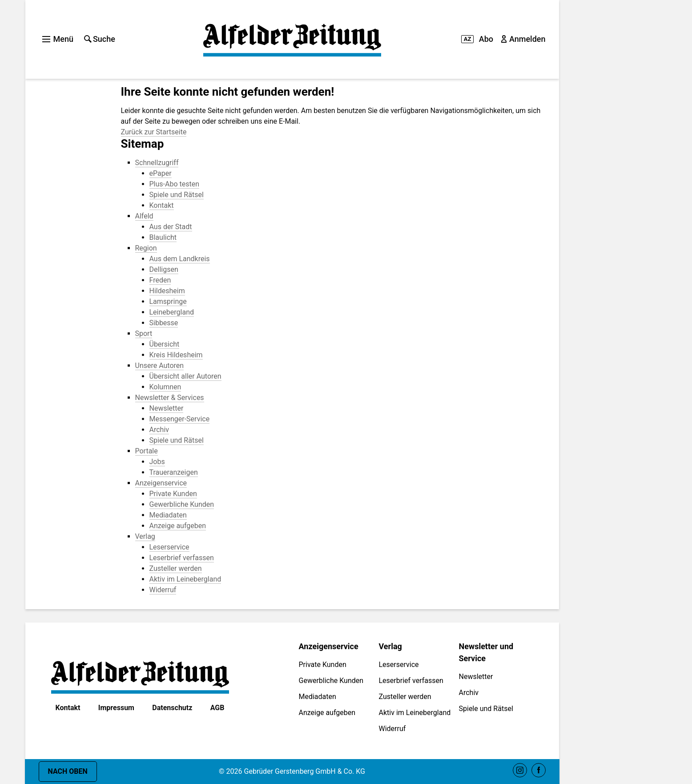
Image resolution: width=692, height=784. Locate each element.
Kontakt (68, 708)
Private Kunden (323, 665)
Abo (477, 39)
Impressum (116, 708)
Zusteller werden (405, 697)
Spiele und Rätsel (486, 709)
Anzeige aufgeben (327, 713)
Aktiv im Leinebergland (415, 713)
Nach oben (68, 771)
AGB (217, 708)
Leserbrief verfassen (411, 681)
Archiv (469, 693)
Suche (100, 39)
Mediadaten (318, 697)
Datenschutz (172, 708)
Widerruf (392, 729)
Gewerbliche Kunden (331, 681)
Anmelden (524, 39)
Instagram (520, 770)
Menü (58, 39)
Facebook (539, 770)
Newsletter (476, 677)
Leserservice (399, 665)
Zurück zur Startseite (154, 132)
